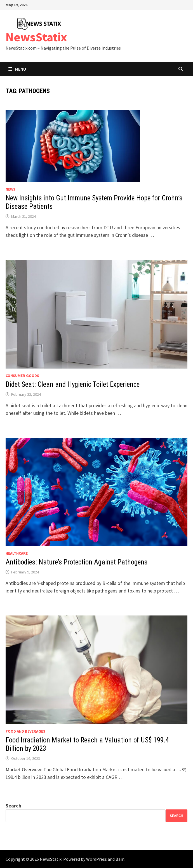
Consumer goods (22, 376)
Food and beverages (25, 731)
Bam (120, 859)
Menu (17, 69)
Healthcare (17, 553)
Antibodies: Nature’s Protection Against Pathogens (77, 562)
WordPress (96, 859)
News (10, 189)
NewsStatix (36, 37)
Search (13, 806)
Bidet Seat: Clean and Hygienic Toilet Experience (73, 384)
